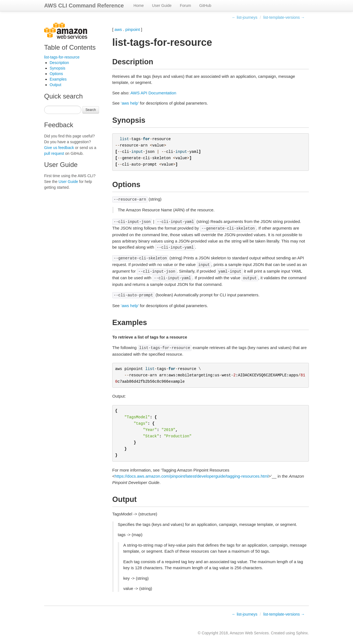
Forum (185, 6)
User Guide (162, 6)
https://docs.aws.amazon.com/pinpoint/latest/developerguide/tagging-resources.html (192, 476)
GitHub (205, 6)
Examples (58, 79)
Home (139, 6)
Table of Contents (70, 47)
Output (55, 85)
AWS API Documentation (153, 93)
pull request (54, 153)
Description (59, 63)
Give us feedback (59, 148)
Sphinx (302, 633)
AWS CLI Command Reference (84, 6)
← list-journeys (245, 17)
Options (56, 74)
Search (91, 110)
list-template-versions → (284, 17)
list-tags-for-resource (62, 57)
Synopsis (58, 68)
